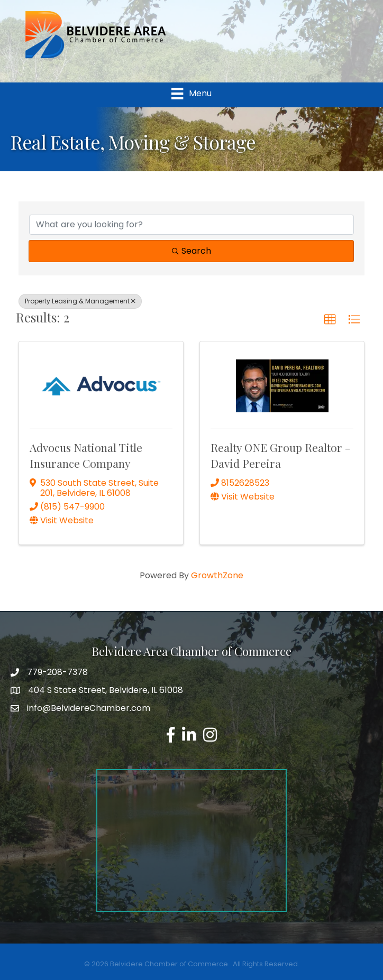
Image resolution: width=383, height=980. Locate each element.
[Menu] (191, 94)
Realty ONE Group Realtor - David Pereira (280, 455)
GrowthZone (217, 575)
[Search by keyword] (191, 225)
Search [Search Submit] (191, 251)
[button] (330, 320)
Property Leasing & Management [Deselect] (80, 301)
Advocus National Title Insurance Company (86, 455)
